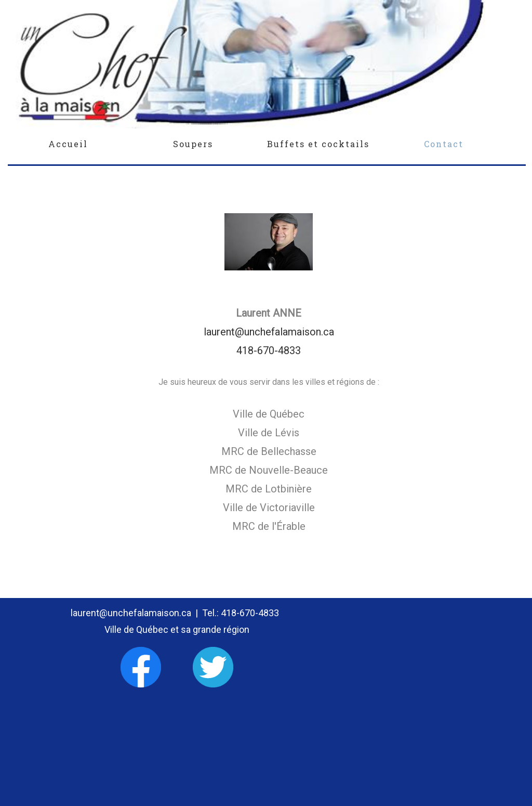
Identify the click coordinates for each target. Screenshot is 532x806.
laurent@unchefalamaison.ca (269, 332)
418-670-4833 (269, 350)
